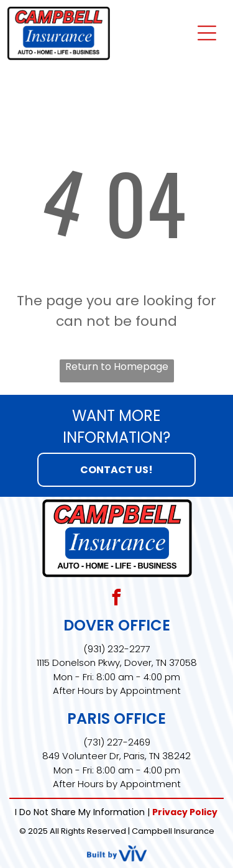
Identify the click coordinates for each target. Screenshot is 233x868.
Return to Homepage (117, 367)
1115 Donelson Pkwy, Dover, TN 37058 (117, 663)
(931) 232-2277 (117, 649)
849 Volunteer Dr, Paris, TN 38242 (116, 756)
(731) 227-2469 (117, 742)
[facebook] (117, 599)
